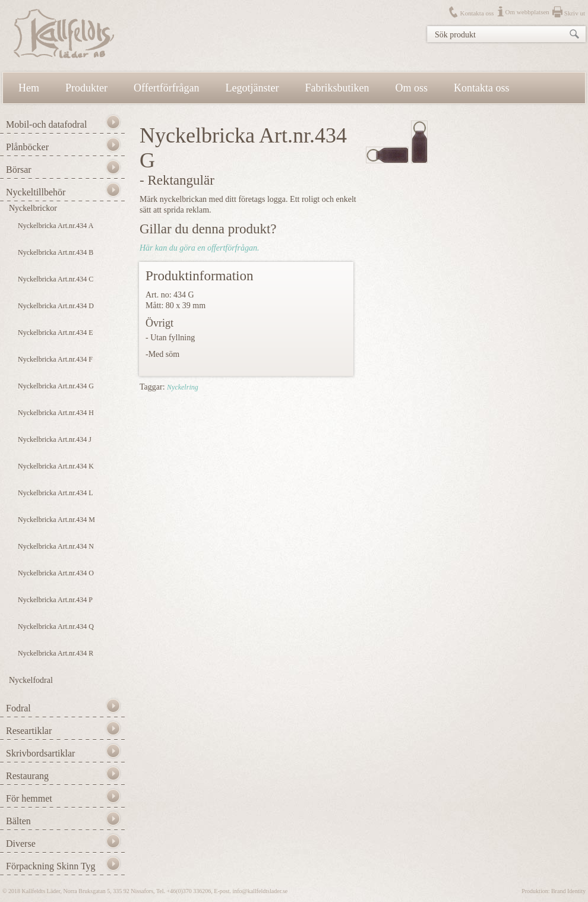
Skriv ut (575, 13)
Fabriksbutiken (337, 88)
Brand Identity (568, 891)
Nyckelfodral (31, 680)
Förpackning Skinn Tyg (51, 866)
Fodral (18, 708)
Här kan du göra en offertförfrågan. (199, 248)
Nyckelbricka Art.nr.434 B (56, 252)
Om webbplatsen (527, 12)
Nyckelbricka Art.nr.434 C (56, 279)
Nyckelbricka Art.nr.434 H (56, 413)
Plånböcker (27, 147)
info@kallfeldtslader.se (260, 891)
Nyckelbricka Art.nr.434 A (56, 226)
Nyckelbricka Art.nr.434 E (56, 333)
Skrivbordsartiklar (40, 753)
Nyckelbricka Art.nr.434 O (56, 573)
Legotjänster (252, 88)
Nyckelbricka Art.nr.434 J (55, 439)
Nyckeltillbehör (36, 192)
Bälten (18, 821)
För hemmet (29, 798)
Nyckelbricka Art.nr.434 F (55, 359)
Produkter (86, 88)
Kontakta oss (477, 13)
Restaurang (27, 776)
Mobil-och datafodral (46, 124)
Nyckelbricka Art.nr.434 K (56, 466)
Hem (29, 88)
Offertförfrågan (167, 88)
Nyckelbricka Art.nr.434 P (55, 600)
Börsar (19, 170)
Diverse (21, 844)
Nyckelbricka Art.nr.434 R (56, 653)
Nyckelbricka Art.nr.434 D (56, 306)
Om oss (412, 88)
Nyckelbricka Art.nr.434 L (56, 493)
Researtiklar (29, 731)
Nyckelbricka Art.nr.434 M (56, 520)
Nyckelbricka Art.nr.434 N (56, 546)
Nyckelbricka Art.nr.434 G (56, 386)
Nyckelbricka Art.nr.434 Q (56, 626)
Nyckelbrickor (33, 208)
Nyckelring (183, 387)
